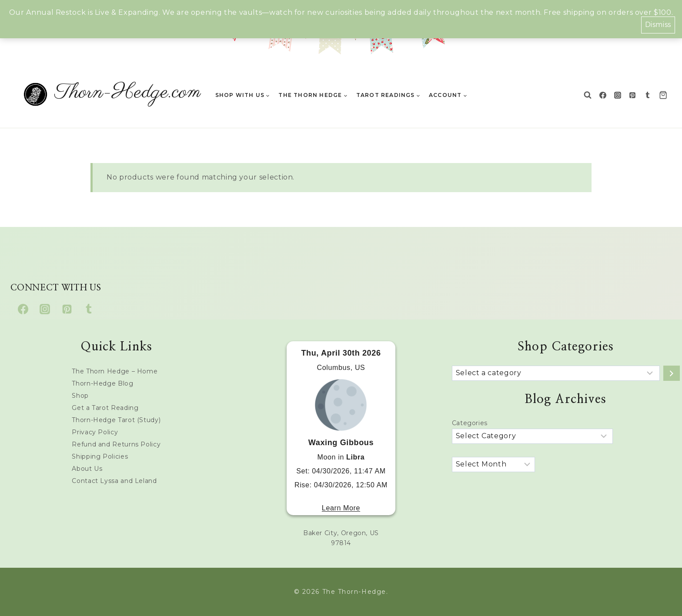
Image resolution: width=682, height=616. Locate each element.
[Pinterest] (632, 95)
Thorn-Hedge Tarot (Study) (116, 420)
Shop (80, 396)
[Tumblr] (648, 95)
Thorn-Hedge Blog (102, 383)
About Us (87, 469)
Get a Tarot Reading (105, 408)
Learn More (341, 508)
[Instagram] (618, 95)
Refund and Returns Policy (116, 444)
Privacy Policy (95, 432)
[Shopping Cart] (665, 95)
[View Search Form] (588, 95)
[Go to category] (672, 373)
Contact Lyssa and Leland (114, 481)
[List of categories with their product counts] (556, 373)
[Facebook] (603, 95)
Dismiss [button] (658, 25)
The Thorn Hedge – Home (115, 371)
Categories (470, 423)
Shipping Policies (100, 456)
